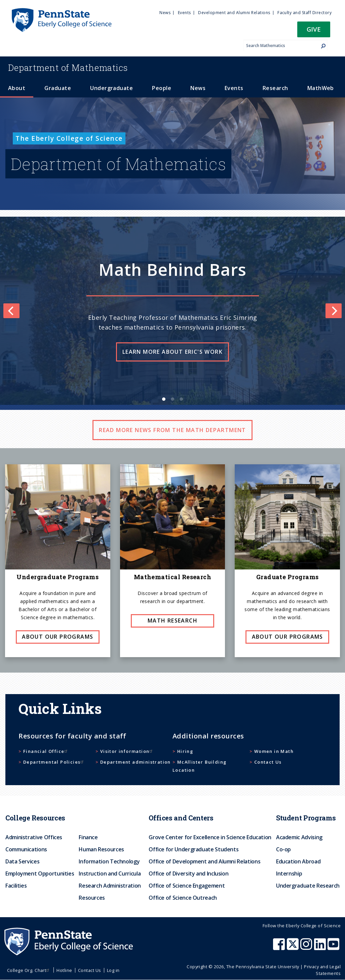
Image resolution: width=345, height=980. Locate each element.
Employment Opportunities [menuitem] (40, 874)
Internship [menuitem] (289, 874)
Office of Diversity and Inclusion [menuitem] (188, 874)
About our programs (57, 637)
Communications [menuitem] (26, 849)
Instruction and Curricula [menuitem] (110, 874)
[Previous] (11, 311)
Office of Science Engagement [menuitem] (187, 886)
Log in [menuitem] (113, 970)
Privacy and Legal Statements (322, 970)
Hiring (185, 751)
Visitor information (127, 751)
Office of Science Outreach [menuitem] (183, 898)
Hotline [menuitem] (64, 970)
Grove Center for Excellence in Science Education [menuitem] (210, 837)
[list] (172, 311)
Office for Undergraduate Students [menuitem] (194, 849)
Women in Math (274, 751)
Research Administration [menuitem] (110, 886)
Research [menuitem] (275, 88)
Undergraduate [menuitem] (111, 88)
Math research (172, 621)
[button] (314, 31)
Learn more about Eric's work (172, 352)
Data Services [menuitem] (22, 861)
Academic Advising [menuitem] (299, 837)
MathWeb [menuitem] (321, 88)
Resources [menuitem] (92, 898)
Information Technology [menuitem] (109, 861)
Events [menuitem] (184, 13)
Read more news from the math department (172, 430)
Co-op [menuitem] (283, 849)
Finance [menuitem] (88, 837)
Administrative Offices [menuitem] (34, 837)
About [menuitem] (17, 88)
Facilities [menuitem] (16, 886)
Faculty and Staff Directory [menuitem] (304, 13)
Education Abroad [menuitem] (298, 861)
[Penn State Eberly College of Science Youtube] (334, 947)
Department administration (136, 762)
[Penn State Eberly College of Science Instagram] (307, 947)
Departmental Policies (54, 762)
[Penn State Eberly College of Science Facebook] (280, 947)
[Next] (334, 311)
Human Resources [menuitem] (101, 849)
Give (314, 29)
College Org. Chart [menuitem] (29, 970)
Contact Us (268, 762)
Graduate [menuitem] (58, 88)
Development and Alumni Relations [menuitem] (234, 13)
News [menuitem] (165, 13)
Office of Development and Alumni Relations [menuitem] (204, 861)
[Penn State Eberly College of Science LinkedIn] (321, 947)
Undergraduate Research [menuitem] (308, 886)
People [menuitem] (162, 88)
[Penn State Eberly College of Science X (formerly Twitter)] (294, 947)
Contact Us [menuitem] (90, 970)
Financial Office (46, 751)
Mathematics (68, 68)
